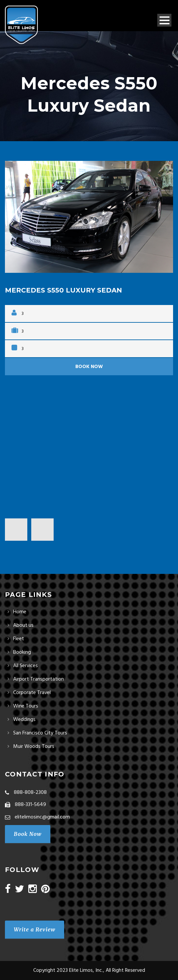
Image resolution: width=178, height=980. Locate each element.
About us (23, 625)
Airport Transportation (38, 679)
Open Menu (164, 20)
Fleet (19, 639)
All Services (25, 666)
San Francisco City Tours (40, 733)
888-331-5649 (30, 805)
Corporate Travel (32, 693)
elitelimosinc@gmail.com (42, 817)
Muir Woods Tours (34, 747)
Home (20, 612)
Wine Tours (26, 706)
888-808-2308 (30, 793)
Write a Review (35, 929)
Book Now (89, 367)
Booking (22, 652)
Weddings (24, 720)
